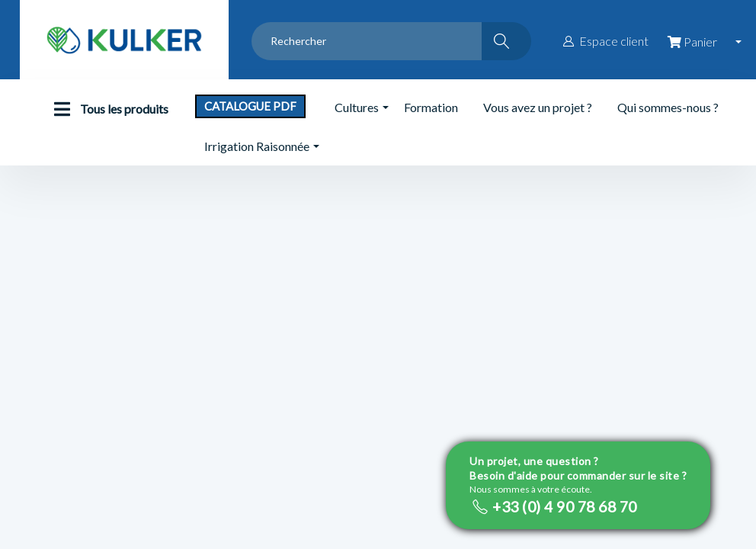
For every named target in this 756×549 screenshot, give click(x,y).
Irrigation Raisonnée (257, 146)
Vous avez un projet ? (538, 107)
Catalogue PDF (250, 106)
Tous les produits (107, 109)
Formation (431, 107)
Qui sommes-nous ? (668, 107)
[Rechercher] (506, 41)
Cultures (357, 107)
